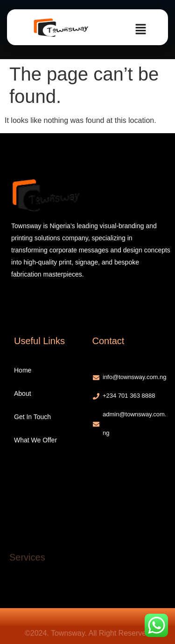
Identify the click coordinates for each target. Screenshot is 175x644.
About (23, 393)
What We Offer (35, 440)
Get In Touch (32, 417)
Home (23, 370)
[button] (140, 30)
